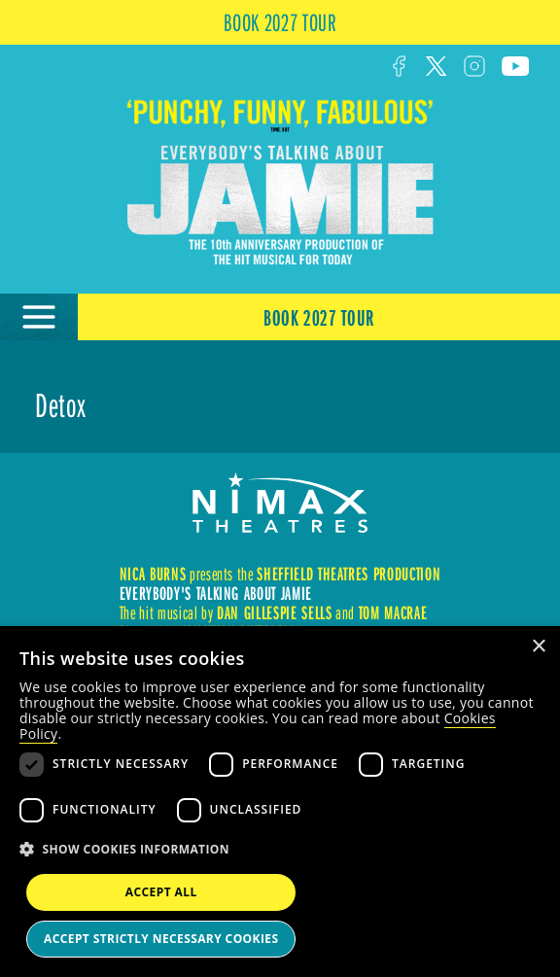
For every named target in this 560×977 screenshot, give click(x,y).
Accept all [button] (161, 892)
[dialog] (280, 802)
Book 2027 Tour (319, 317)
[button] (280, 850)
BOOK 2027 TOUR (280, 22)
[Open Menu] (39, 317)
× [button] (538, 647)
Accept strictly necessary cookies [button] (161, 939)
